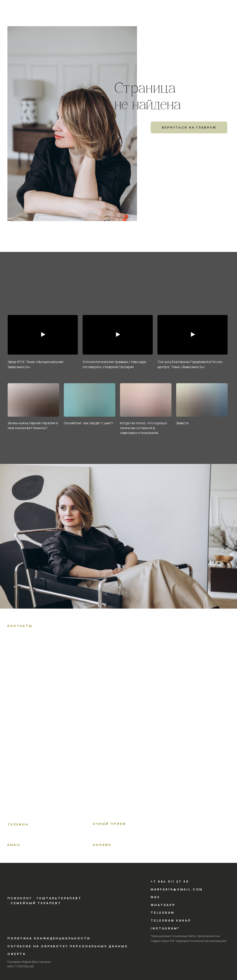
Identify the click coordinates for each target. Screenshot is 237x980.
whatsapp (163, 905)
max (155, 897)
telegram (163, 913)
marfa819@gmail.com (177, 889)
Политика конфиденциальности (49, 938)
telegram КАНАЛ (171, 920)
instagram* (165, 928)
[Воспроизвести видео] (43, 335)
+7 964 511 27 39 (170, 881)
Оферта (17, 954)
